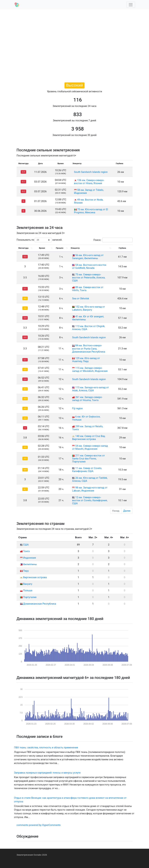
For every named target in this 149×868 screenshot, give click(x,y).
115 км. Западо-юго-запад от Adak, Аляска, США (90, 389)
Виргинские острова (33, 577)
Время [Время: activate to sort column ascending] (42, 248)
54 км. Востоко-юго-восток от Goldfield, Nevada (89, 266)
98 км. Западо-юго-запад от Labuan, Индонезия (90, 489)
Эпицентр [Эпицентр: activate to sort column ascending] (75, 248)
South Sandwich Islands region (91, 172)
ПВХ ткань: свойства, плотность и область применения (46, 748)
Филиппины (28, 564)
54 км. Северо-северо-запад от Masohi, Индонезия (90, 447)
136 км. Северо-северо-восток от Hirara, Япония (89, 182)
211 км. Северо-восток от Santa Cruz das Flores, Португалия (88, 459)
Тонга (25, 551)
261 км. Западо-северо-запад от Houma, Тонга (87, 399)
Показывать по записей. (40, 240)
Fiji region (77, 408)
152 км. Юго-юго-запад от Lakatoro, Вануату (88, 308)
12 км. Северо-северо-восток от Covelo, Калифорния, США (90, 500)
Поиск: (113, 240)
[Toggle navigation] (131, 5)
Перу (24, 571)
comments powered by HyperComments (39, 825)
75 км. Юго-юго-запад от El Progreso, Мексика (91, 211)
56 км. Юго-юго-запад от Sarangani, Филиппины (88, 257)
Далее (127, 511)
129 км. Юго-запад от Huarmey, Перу (86, 360)
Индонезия (28, 558)
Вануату (26, 584)
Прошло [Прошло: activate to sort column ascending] (60, 248)
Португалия (28, 597)
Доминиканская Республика (38, 604)
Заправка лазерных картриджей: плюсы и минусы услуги (47, 773)
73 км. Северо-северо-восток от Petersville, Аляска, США (89, 278)
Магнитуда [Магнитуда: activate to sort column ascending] (24, 248)
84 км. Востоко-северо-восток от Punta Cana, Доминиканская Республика (89, 349)
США (24, 545)
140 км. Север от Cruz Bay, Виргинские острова (89, 438)
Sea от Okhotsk (81, 299)
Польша (26, 590)
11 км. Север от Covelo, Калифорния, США (87, 470)
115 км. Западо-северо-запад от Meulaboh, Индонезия (90, 369)
